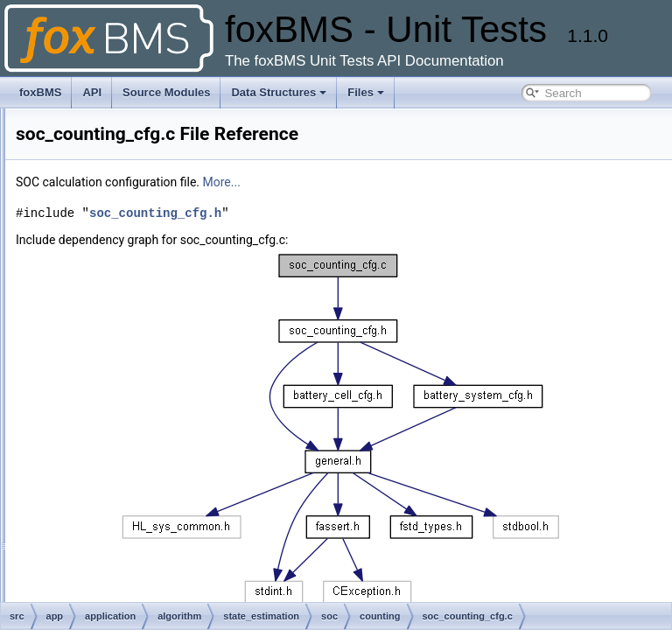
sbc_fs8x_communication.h (121, 210)
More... (441, 182)
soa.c (70, 248)
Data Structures (279, 92)
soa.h (70, 268)
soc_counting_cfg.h (103, 383)
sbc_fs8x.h (83, 133)
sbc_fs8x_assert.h (100, 152)
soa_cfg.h (80, 306)
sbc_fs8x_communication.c (121, 191)
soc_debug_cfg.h (98, 460)
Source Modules (166, 92)
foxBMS (40, 92)
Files (366, 92)
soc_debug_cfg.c (98, 441)
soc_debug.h (88, 422)
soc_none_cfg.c (94, 518)
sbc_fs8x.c (83, 114)
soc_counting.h (93, 345)
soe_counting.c (93, 556)
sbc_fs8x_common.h (106, 171)
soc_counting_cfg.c (103, 364)
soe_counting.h (93, 576)
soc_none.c (84, 479)
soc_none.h (85, 499)
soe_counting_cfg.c (103, 595)
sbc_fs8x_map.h (96, 229)
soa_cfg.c (80, 287)
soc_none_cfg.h (95, 537)
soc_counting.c (93, 325)
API (92, 92)
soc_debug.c (87, 402)
